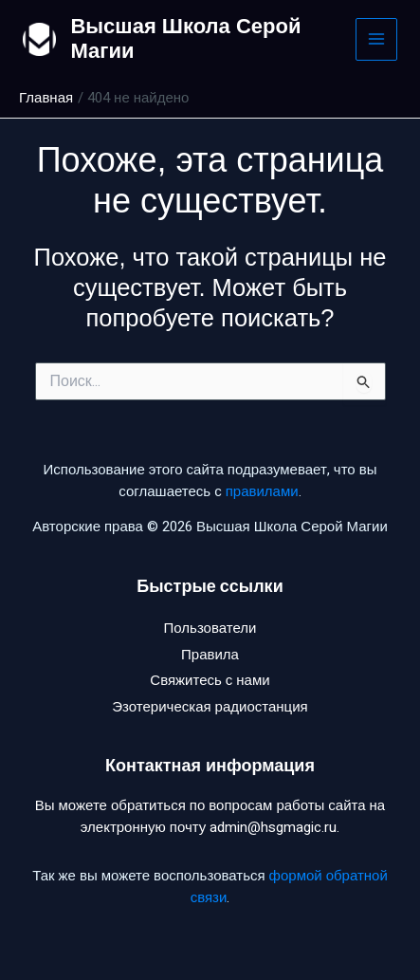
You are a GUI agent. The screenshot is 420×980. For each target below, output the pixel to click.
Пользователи (210, 628)
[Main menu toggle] (377, 39)
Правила (210, 655)
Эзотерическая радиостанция (210, 707)
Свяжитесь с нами (210, 680)
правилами (262, 491)
